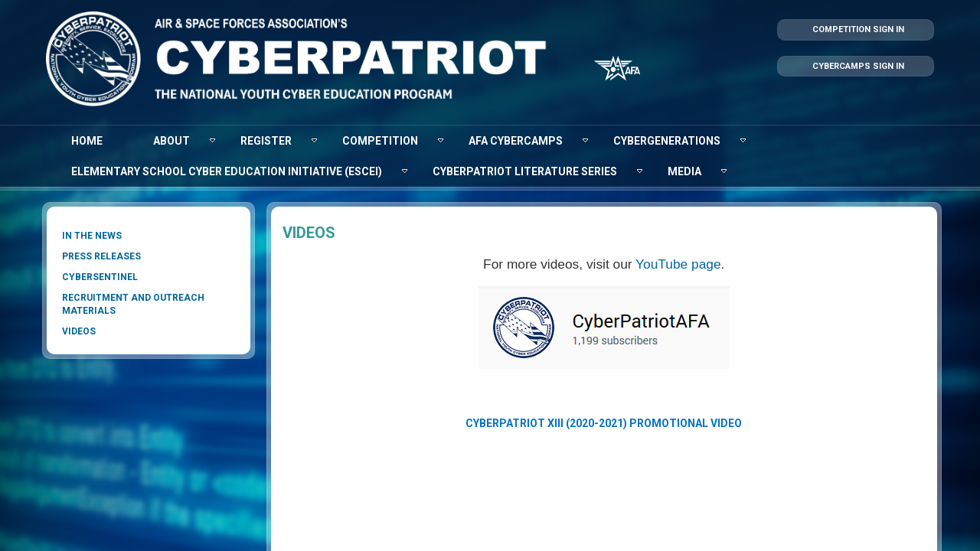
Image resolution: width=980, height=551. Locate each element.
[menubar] (490, 156)
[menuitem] (87, 141)
